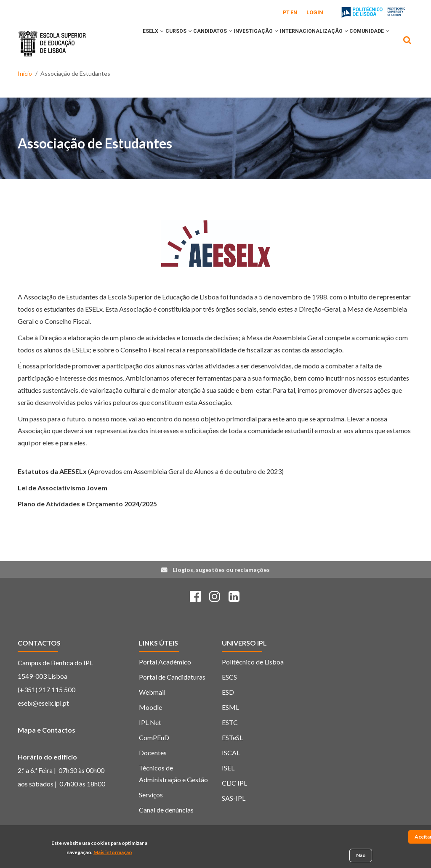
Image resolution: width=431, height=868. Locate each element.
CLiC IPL (234, 803)
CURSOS (167, 43)
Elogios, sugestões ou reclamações (221, 589)
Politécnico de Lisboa (253, 681)
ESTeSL (232, 757)
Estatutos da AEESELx (52, 491)
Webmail (152, 712)
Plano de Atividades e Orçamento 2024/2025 (87, 524)
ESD (228, 712)
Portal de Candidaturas (172, 697)
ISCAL (231, 772)
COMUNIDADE (144, 79)
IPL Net (150, 742)
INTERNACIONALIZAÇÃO (323, 43)
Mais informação (113, 853)
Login (315, 12)
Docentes (153, 772)
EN (294, 13)
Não (361, 857)
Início (25, 100)
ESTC (230, 742)
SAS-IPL (234, 818)
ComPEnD (154, 757)
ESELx (135, 43)
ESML (230, 727)
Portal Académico (165, 681)
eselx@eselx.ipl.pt (43, 723)
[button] (144, 43)
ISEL (228, 787)
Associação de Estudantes (95, 163)
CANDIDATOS (208, 43)
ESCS (229, 697)
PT (286, 13)
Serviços (151, 814)
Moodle (150, 727)
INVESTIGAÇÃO (258, 43)
